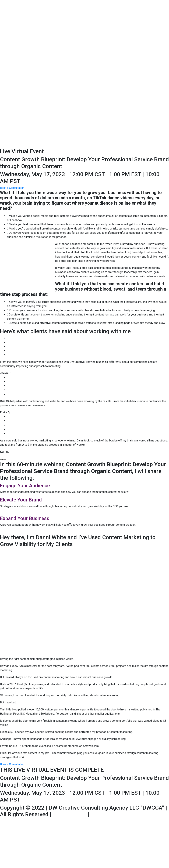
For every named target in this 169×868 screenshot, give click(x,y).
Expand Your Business (25, 518)
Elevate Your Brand (21, 500)
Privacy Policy (108, 814)
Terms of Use (69, 814)
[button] (12, 188)
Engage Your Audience (25, 486)
